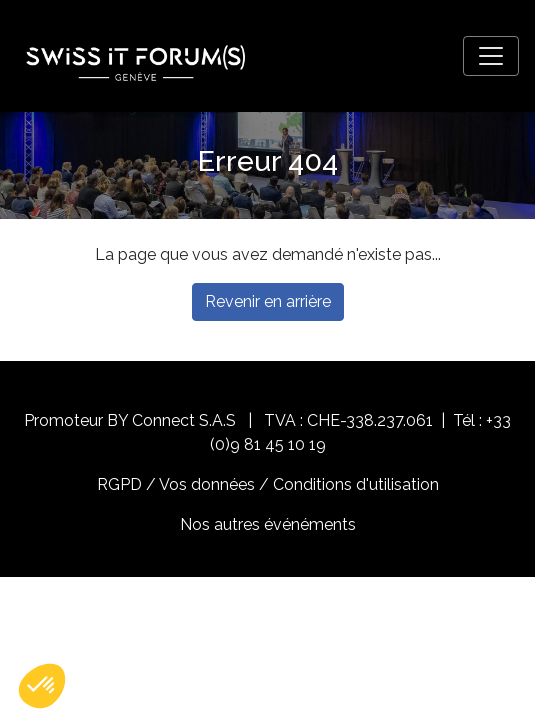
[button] (42, 686)
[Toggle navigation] (491, 56)
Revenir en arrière (268, 301)
